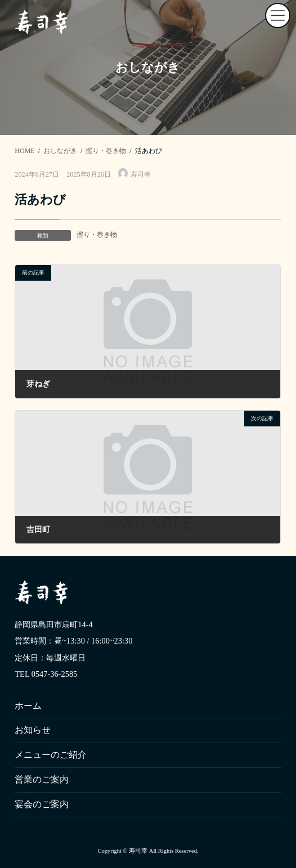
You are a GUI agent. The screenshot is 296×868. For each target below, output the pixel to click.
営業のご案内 (42, 779)
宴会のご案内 (42, 804)
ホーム (28, 705)
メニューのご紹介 (51, 755)
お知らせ (33, 730)
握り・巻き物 (97, 235)
